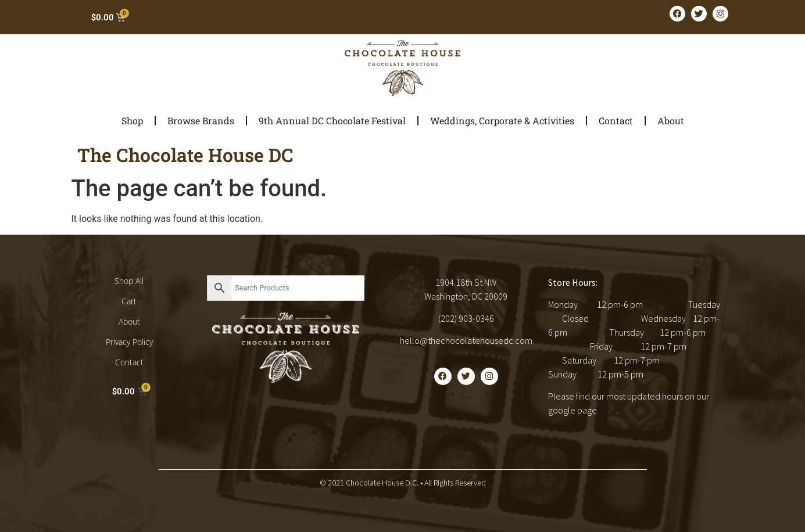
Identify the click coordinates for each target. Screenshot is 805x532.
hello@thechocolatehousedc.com (466, 340)
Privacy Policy (129, 342)
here (608, 410)
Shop (132, 121)
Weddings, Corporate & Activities (502, 121)
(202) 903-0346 (466, 318)
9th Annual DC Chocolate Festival (332, 121)
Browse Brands (201, 121)
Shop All (129, 281)
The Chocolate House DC (185, 155)
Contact (616, 121)
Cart (129, 301)
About (671, 121)
